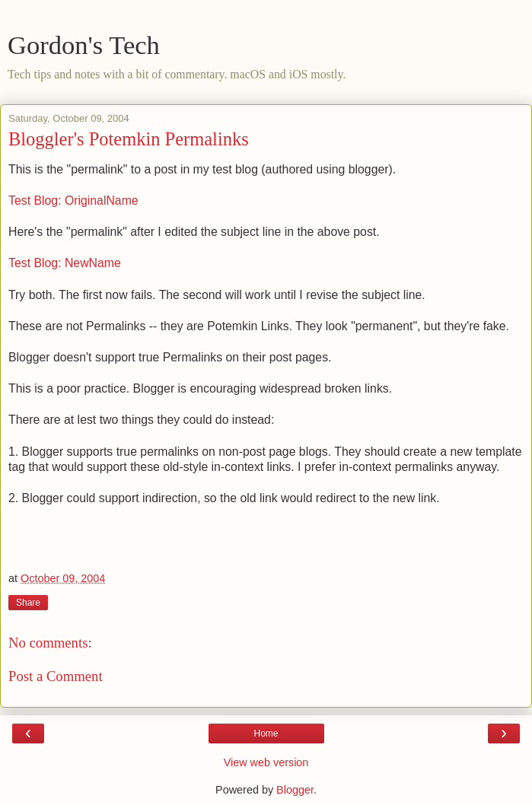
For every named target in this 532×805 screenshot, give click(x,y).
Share (28, 603)
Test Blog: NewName (65, 263)
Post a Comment (56, 676)
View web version (266, 762)
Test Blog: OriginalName (73, 200)
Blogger (295, 790)
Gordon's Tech (84, 45)
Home (266, 733)
